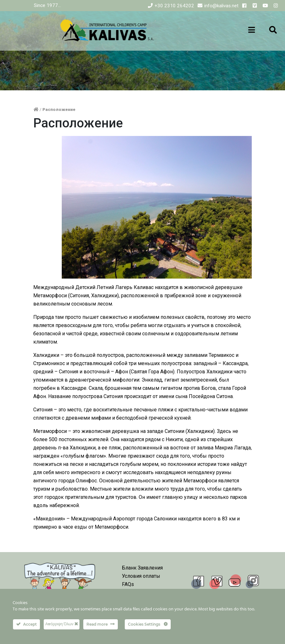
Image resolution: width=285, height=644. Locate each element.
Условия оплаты (141, 576)
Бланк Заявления (142, 568)
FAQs (128, 584)
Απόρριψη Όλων (62, 624)
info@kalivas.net (221, 6)
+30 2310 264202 (174, 6)
